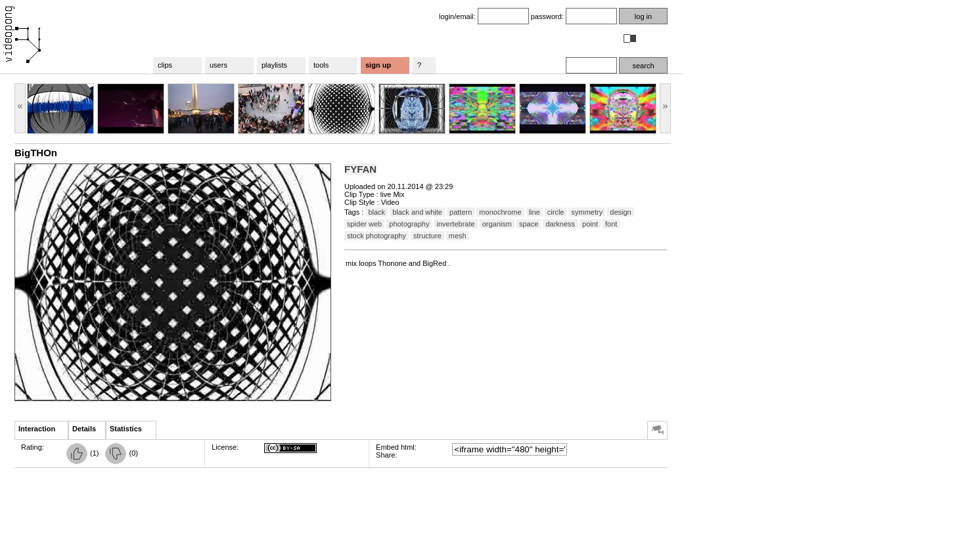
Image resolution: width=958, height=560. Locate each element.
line (535, 212)
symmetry (587, 212)
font (611, 224)
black (376, 212)
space (529, 224)
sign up (378, 65)
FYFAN (360, 169)
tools (321, 65)
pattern (461, 212)
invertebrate (456, 224)
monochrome (500, 212)
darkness (560, 224)
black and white (417, 212)
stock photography (376, 236)
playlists (274, 65)
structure (427, 236)
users (218, 65)
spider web (364, 224)
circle (556, 212)
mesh (458, 236)
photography (409, 224)
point (590, 224)
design (620, 212)
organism (497, 224)
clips (165, 65)
